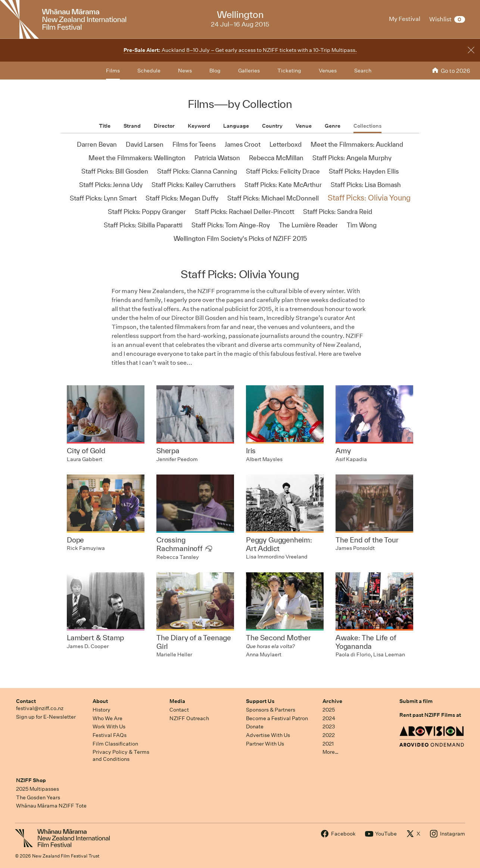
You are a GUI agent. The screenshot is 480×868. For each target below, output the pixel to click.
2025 (329, 710)
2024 (329, 718)
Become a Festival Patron (277, 718)
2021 (328, 744)
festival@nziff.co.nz (40, 708)
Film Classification (115, 744)
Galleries (249, 71)
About (100, 701)
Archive (332, 701)
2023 (329, 727)
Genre (333, 126)
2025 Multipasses (38, 789)
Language (236, 126)
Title (105, 126)
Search (363, 71)
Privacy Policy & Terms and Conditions (121, 755)
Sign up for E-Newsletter (46, 717)
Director (164, 126)
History (102, 710)
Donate (255, 727)
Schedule (149, 71)
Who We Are (107, 718)
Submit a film (416, 701)
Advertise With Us (268, 735)
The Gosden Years (38, 797)
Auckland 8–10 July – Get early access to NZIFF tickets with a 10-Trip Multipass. (240, 50)
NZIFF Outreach (189, 718)
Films (113, 71)
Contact (26, 701)
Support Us (260, 701)
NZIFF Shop (31, 780)
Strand (132, 126)
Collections (367, 126)
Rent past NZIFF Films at (430, 715)
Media (177, 701)
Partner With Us (265, 744)
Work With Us (109, 727)
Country (272, 126)
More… (331, 752)
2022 (329, 735)
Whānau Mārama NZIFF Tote (51, 806)
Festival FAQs (110, 735)
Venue (304, 126)
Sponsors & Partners (271, 710)
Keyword (199, 126)
